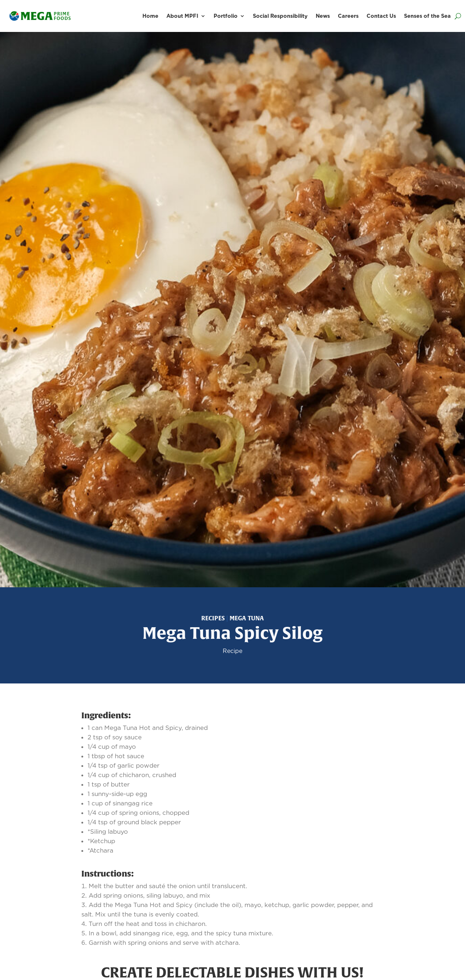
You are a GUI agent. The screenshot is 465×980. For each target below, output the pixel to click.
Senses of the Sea (427, 16)
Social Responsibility (280, 16)
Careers (348, 16)
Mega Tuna (247, 618)
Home (150, 16)
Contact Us (381, 16)
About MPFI (182, 16)
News (323, 16)
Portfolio (226, 16)
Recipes (213, 618)
